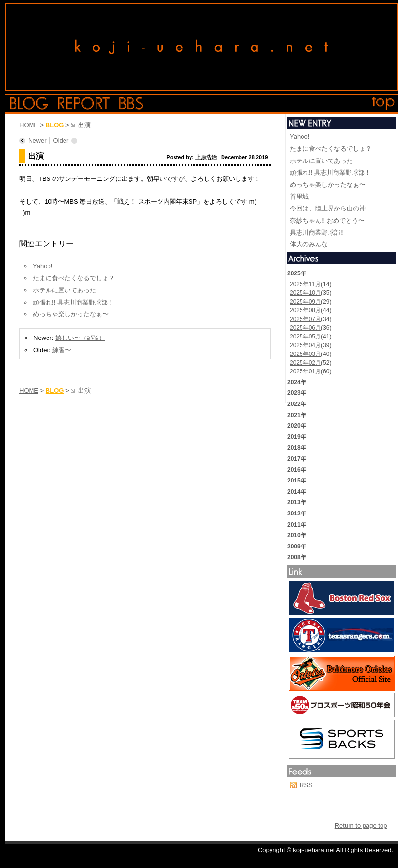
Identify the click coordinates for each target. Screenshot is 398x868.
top (383, 103)
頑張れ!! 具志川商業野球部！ (73, 302)
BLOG (55, 125)
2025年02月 (305, 363)
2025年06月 (305, 328)
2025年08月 (305, 310)
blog (29, 103)
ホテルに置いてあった (64, 290)
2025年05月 (305, 337)
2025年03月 (305, 354)
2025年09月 (305, 302)
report (84, 103)
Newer (37, 140)
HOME (29, 125)
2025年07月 (305, 319)
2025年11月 (305, 284)
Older (61, 140)
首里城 (299, 197)
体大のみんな (309, 244)
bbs (131, 103)
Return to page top (361, 826)
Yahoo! (43, 266)
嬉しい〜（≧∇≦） (80, 338)
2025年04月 (305, 345)
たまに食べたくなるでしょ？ (74, 278)
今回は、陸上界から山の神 (328, 208)
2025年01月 (305, 371)
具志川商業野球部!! (317, 233)
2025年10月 (305, 293)
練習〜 (62, 350)
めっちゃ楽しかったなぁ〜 (71, 314)
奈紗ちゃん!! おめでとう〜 (327, 220)
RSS (306, 785)
